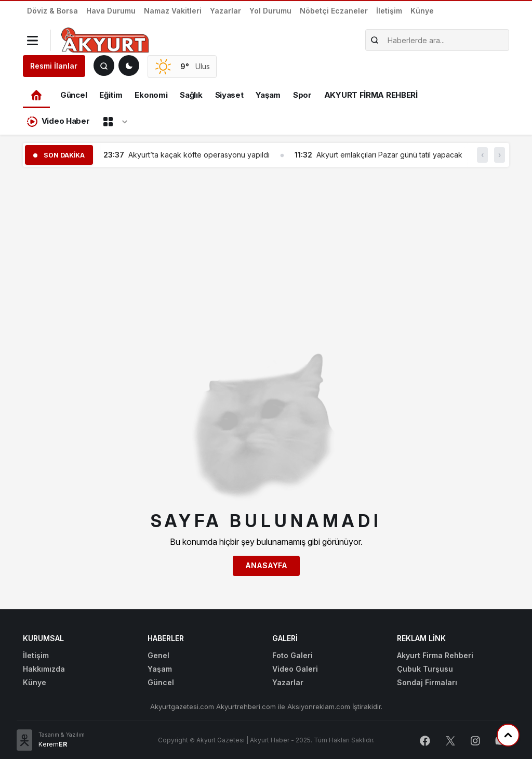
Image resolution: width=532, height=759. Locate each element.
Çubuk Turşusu (425, 669)
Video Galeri (295, 669)
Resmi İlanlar (54, 66)
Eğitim (111, 95)
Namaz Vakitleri (173, 11)
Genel (158, 655)
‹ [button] (482, 155)
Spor (302, 95)
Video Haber (58, 121)
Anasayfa (266, 565)
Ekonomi (151, 95)
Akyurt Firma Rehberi (435, 655)
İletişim (389, 11)
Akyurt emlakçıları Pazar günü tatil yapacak (389, 155)
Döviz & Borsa (52, 11)
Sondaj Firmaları (427, 682)
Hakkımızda (44, 669)
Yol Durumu (270, 11)
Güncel (74, 95)
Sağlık (191, 95)
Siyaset (229, 95)
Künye (422, 11)
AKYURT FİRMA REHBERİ (371, 95)
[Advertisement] (266, 248)
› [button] (500, 155)
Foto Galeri (292, 655)
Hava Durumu (111, 11)
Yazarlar (225, 11)
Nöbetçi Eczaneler (334, 11)
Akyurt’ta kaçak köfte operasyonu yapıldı (199, 155)
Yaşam (268, 95)
